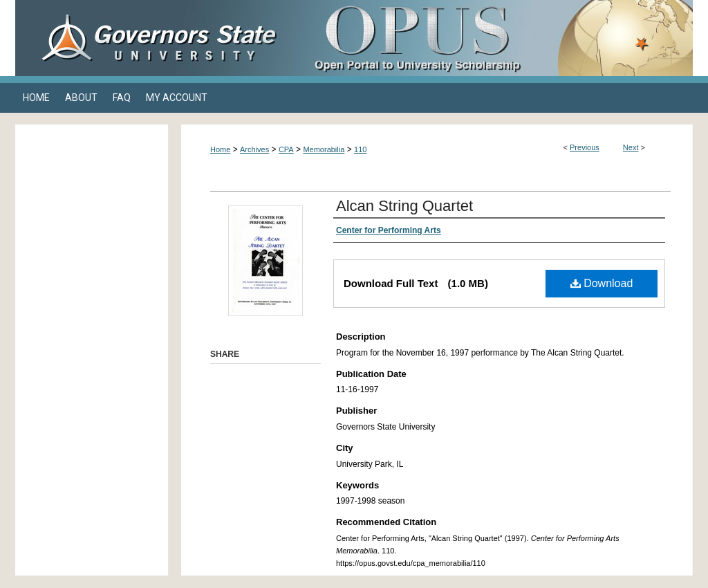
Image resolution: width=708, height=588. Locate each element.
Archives (254, 149)
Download (602, 283)
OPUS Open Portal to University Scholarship (492, 38)
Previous (585, 147)
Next (631, 147)
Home (220, 149)
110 (360, 149)
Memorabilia (324, 149)
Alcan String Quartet (404, 206)
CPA (286, 149)
